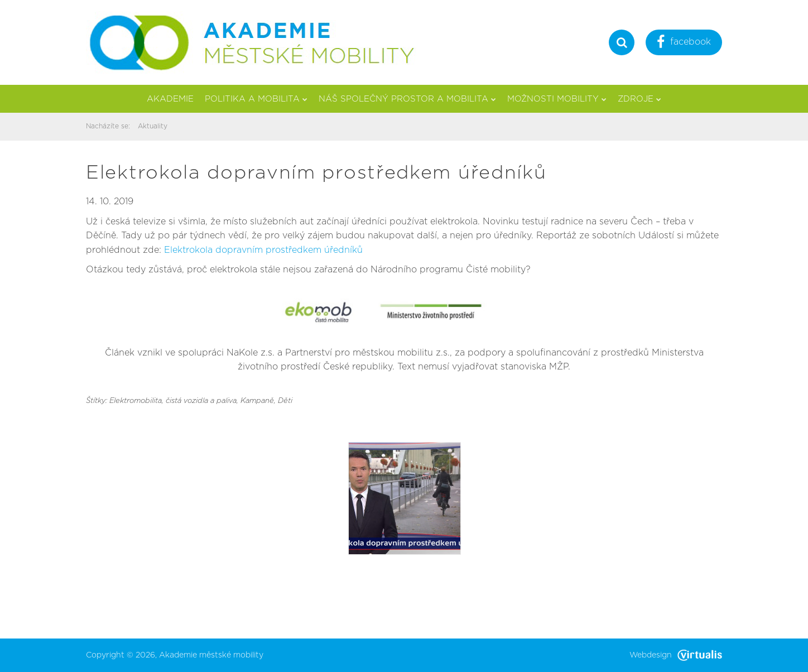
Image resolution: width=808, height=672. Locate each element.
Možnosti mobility (557, 99)
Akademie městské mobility (211, 655)
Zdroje (639, 99)
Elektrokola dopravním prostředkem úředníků (263, 250)
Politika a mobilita (256, 99)
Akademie (170, 99)
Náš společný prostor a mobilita (407, 99)
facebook (684, 43)
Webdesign (676, 655)
